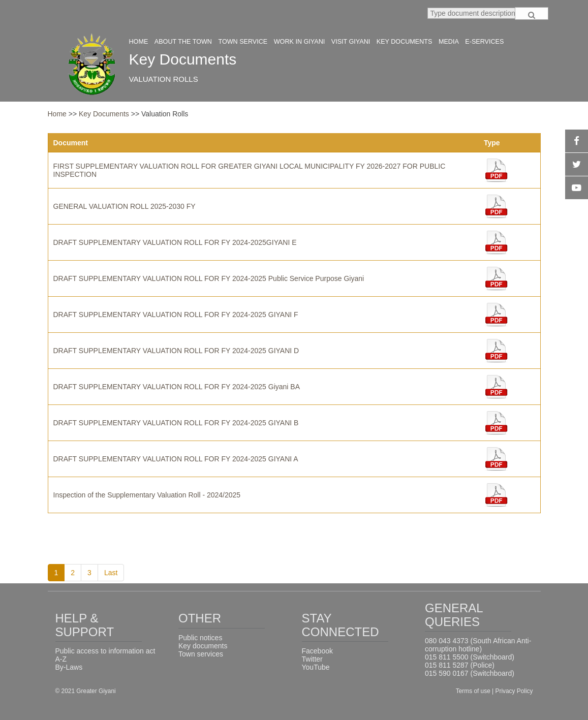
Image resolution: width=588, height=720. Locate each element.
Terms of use (474, 691)
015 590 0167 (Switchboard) (470, 673)
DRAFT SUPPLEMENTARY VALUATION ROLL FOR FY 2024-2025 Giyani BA (177, 387)
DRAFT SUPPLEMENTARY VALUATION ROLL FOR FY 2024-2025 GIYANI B (176, 423)
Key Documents (105, 114)
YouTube (316, 667)
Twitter (312, 659)
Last (111, 573)
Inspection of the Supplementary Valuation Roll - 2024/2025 (147, 495)
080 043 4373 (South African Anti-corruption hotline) (478, 645)
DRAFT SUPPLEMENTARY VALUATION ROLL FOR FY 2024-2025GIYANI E (175, 242)
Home (57, 114)
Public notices (200, 638)
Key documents (203, 646)
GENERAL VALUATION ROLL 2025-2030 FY (125, 206)
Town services (201, 654)
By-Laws (69, 667)
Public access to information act (105, 651)
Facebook (317, 651)
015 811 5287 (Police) (460, 665)
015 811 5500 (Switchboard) (470, 657)
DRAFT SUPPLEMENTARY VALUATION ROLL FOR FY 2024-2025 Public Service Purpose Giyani (209, 278)
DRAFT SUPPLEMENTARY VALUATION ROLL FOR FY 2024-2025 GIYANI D (176, 351)
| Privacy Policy (512, 691)
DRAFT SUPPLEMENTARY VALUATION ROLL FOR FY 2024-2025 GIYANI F (176, 315)
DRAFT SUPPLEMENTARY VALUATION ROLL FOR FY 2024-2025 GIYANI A (176, 459)
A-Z (61, 659)
